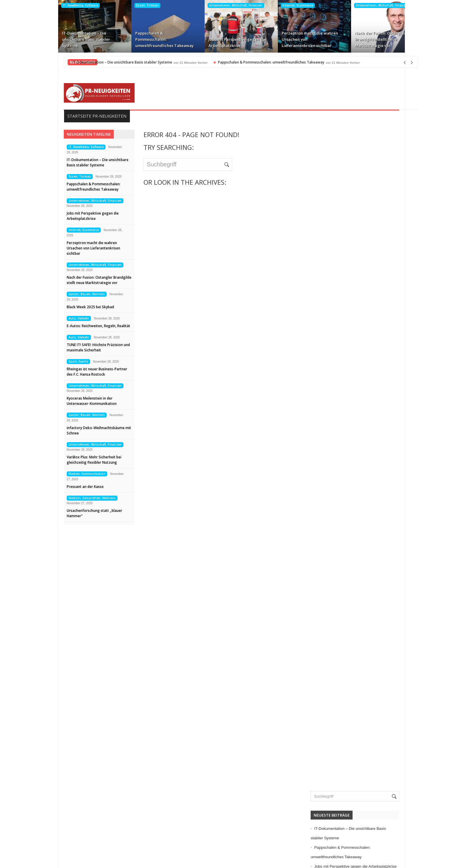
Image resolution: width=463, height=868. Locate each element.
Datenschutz (69, 831)
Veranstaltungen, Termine (347, 500)
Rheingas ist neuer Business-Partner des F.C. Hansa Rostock (88, 372)
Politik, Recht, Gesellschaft (348, 452)
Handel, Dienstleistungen (347, 358)
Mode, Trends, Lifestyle (345, 443)
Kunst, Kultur (335, 396)
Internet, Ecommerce (288, 5)
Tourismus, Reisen (341, 471)
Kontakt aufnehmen (76, 841)
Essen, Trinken (138, 5)
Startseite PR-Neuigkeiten (87, 116)
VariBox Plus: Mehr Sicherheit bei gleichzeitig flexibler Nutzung (85, 460)
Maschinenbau (337, 415)
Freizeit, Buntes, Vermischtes (350, 339)
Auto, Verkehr (69, 318)
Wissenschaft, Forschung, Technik (355, 519)
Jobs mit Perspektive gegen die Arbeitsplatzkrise (228, 42)
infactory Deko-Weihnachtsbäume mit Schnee (89, 430)
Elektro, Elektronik (340, 311)
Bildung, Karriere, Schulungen (351, 292)
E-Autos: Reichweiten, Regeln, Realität (89, 326)
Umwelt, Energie (339, 481)
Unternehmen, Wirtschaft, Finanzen (226, 5)
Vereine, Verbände (341, 509)
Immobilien (334, 367)
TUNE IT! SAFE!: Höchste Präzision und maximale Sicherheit (89, 347)
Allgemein (333, 273)
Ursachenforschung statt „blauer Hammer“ (85, 513)
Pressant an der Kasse (76, 487)
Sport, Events (69, 361)
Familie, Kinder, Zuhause (347, 330)
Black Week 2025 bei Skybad (81, 307)
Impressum (68, 822)
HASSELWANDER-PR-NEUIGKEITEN (272, 859)
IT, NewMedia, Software (71, 5)
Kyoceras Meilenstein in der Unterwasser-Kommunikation (82, 401)
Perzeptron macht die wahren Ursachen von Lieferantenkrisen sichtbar (300, 39)
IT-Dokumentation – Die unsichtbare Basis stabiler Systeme (76, 39)
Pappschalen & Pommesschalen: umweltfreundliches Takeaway (155, 39)
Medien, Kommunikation (78, 474)
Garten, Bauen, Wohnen (77, 294)
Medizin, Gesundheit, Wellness (83, 498)
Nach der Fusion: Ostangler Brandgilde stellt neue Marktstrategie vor (371, 39)
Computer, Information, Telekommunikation (363, 301)
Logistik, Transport (340, 405)
